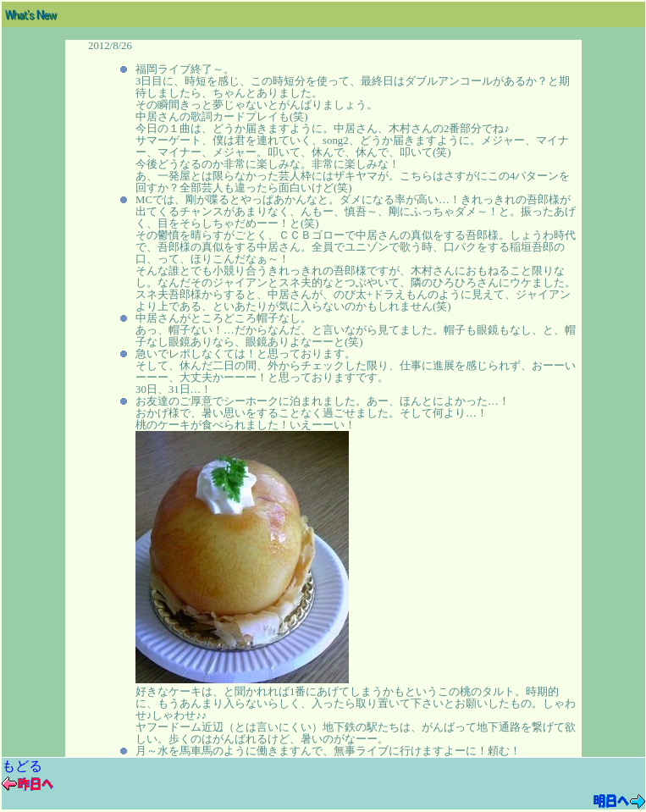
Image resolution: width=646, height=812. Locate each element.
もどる (22, 766)
